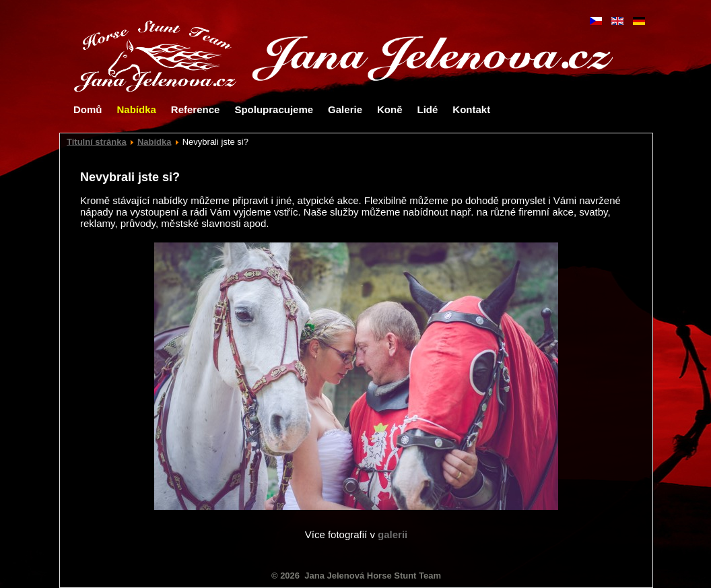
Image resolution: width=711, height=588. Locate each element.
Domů (88, 109)
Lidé (427, 109)
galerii (393, 534)
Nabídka (137, 109)
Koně (390, 109)
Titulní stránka (97, 142)
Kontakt (471, 109)
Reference (196, 109)
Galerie (345, 109)
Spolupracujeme (274, 109)
